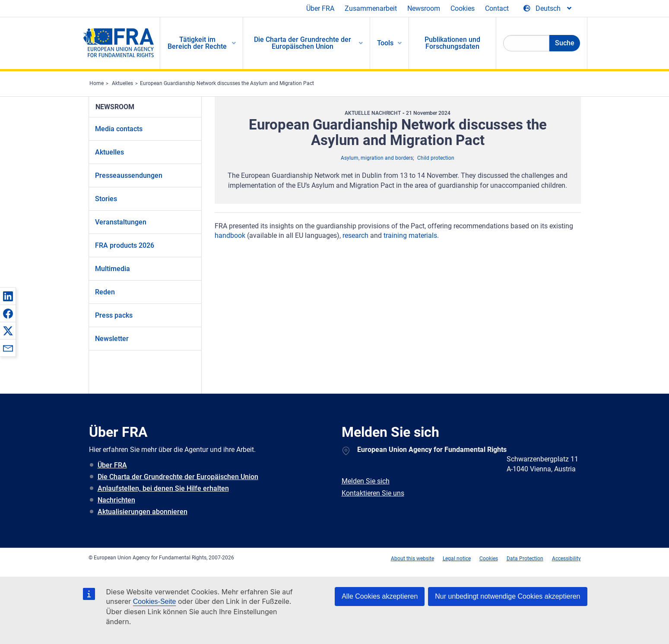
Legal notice (457, 559)
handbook (230, 235)
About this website (412, 559)
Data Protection (525, 559)
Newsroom (424, 8)
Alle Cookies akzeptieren (380, 596)
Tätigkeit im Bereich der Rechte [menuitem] (197, 43)
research (355, 235)
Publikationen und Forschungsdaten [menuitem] (452, 43)
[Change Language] (548, 9)
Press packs (114, 315)
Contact (497, 8)
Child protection (436, 158)
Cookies (463, 8)
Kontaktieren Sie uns (373, 493)
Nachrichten (116, 500)
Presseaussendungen (129, 175)
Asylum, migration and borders (377, 158)
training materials (410, 235)
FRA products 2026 (125, 245)
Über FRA (320, 8)
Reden (105, 292)
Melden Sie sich (366, 481)
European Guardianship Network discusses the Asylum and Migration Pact (227, 83)
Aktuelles (122, 83)
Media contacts (119, 129)
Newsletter (112, 339)
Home (97, 83)
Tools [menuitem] (385, 43)
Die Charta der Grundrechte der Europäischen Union (178, 477)
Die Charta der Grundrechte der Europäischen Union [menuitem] (303, 43)
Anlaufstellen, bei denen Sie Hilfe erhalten (163, 488)
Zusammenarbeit (371, 8)
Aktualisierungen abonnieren (143, 512)
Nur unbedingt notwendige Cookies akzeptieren (507, 596)
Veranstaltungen (121, 222)
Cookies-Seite (155, 601)
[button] (8, 296)
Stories (106, 199)
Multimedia (113, 269)
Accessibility (566, 559)
